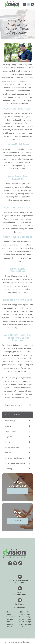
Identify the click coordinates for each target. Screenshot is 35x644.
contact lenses (10, 431)
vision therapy (10, 421)
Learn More (18, 491)
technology (9, 469)
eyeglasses (9, 437)
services (8, 426)
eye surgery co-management (15, 458)
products (8, 453)
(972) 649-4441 (24, 594)
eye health (8, 442)
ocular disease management (15, 463)
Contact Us (18, 521)
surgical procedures (12, 447)
